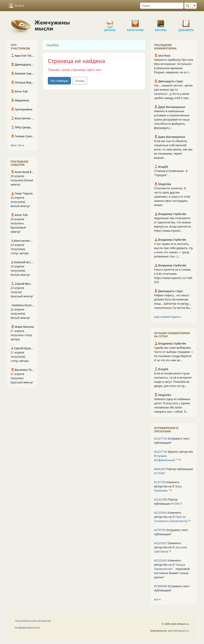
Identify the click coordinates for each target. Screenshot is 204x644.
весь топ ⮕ (17, 145)
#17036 (159, 473)
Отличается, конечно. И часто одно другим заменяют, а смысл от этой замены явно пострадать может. (172, 197)
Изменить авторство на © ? (168, 486)
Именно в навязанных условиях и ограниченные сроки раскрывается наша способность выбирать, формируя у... (172, 119)
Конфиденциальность (28, 628)
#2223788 (160, 499)
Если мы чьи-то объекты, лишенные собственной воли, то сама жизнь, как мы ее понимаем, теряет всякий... (173, 149)
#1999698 (160, 586)
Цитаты (110, 22)
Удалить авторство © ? (173, 456)
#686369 (160, 469)
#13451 (176, 504)
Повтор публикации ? (174, 471)
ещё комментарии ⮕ (168, 317)
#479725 (160, 530)
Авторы (161, 22)
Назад (80, 81)
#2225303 (160, 513)
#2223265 (160, 560)
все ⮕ (157, 599)
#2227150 (160, 438)
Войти (17, 6)
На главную (59, 81)
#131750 (160, 482)
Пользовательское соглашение (33, 621)
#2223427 (160, 543)
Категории (135, 22)
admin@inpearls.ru (178, 631)
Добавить (186, 22)
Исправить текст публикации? (172, 441)
